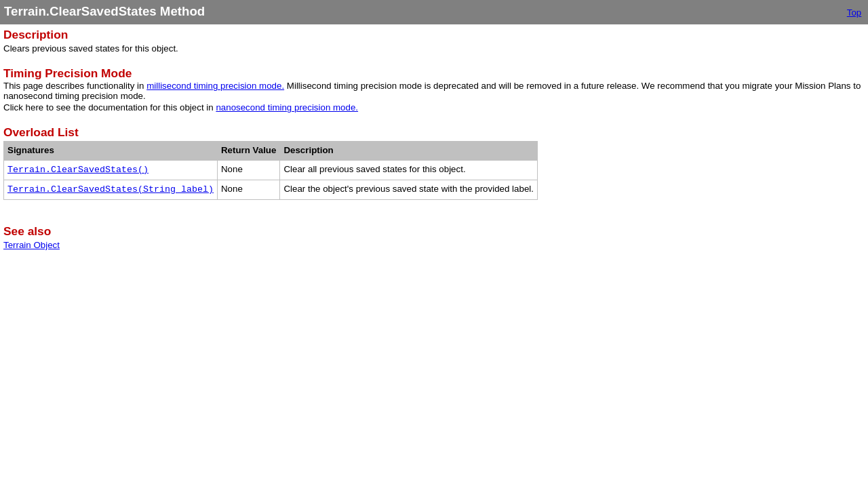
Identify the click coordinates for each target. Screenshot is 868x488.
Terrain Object (32, 245)
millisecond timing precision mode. (215, 86)
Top (854, 13)
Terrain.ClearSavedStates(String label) (111, 189)
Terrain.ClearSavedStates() (78, 170)
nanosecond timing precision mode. (287, 107)
